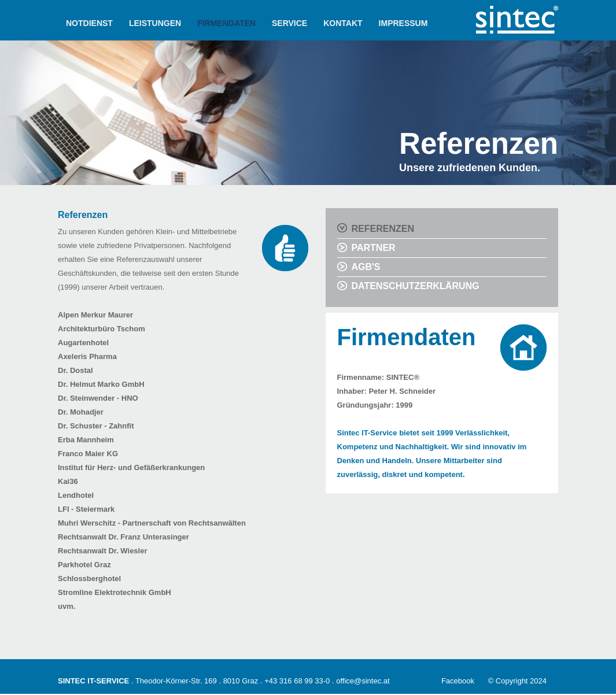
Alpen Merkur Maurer (95, 315)
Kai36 (68, 481)
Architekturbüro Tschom (102, 329)
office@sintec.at (363, 681)
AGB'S (366, 267)
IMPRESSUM (403, 23)
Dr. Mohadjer (81, 412)
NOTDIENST (89, 23)
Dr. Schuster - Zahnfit (96, 426)
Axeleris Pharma (87, 356)
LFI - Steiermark (86, 509)
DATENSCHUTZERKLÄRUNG (416, 286)
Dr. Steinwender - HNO (98, 398)
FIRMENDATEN (226, 23)
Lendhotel (76, 495)
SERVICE (289, 23)
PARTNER (374, 248)
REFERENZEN (383, 229)
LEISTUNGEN (155, 23)
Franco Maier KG (88, 454)
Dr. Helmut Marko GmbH (101, 384)
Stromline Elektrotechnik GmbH (115, 592)
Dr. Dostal (75, 370)
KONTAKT (343, 23)
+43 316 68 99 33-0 (297, 681)
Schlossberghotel (89, 578)
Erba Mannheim (86, 440)
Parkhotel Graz (84, 565)
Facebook (458, 681)
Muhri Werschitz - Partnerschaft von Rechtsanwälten (152, 523)
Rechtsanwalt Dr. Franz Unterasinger (123, 537)
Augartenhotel (83, 343)
